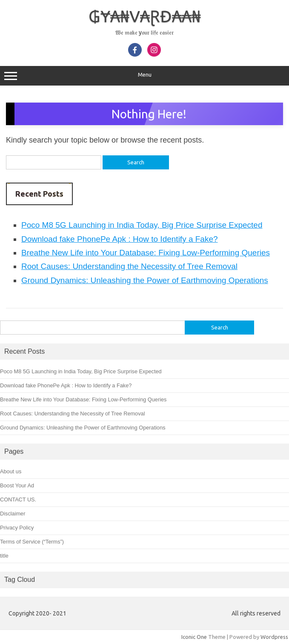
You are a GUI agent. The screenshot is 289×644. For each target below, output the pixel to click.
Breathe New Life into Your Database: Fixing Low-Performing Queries (146, 253)
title (4, 556)
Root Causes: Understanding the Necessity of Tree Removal (129, 266)
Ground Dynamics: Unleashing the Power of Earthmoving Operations (145, 280)
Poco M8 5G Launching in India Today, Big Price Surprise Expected (142, 225)
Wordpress (274, 637)
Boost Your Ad (17, 485)
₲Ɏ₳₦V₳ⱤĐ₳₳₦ (145, 16)
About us (11, 471)
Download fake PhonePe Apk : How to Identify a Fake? (120, 239)
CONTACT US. (18, 499)
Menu (144, 76)
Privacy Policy (17, 528)
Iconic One (194, 637)
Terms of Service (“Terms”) (32, 542)
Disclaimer (13, 514)
